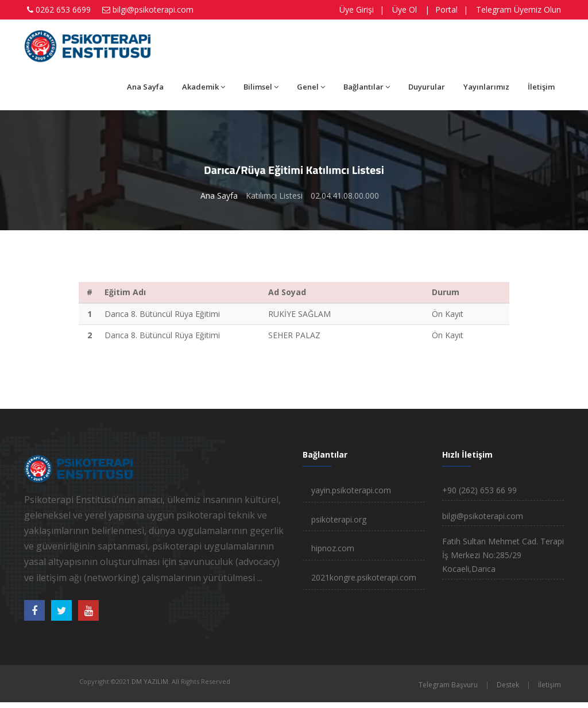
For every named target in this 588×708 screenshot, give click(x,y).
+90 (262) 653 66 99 (479, 490)
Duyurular (427, 87)
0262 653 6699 (63, 9)
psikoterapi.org (339, 519)
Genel (311, 87)
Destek (508, 685)
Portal (446, 9)
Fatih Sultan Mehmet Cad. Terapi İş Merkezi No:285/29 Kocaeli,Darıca (503, 555)
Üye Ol (405, 9)
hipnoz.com (333, 548)
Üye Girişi (357, 9)
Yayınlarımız (486, 87)
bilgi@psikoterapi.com (153, 9)
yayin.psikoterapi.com (351, 490)
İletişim (541, 87)
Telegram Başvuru (448, 685)
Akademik (204, 87)
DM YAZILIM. (151, 681)
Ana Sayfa (145, 87)
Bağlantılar (367, 87)
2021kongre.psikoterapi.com (364, 577)
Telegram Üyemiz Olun (519, 9)
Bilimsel (261, 87)
